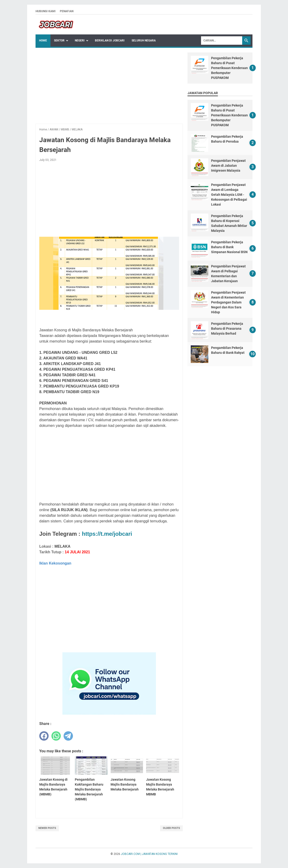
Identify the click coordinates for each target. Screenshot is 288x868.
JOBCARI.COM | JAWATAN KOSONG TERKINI (149, 854)
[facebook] (44, 736)
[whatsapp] (56, 736)
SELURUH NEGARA (144, 41)
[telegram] (68, 736)
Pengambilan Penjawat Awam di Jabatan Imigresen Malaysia (228, 166)
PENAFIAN (67, 11)
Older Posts (171, 828)
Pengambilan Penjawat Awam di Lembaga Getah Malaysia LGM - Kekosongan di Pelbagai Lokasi (229, 195)
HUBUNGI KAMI (46, 11)
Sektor (59, 41)
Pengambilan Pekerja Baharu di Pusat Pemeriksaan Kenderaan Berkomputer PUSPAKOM (229, 68)
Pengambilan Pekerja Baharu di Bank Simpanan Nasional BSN (229, 247)
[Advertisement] (109, 85)
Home (43, 41)
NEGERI (80, 41)
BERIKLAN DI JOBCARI (110, 41)
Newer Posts (47, 828)
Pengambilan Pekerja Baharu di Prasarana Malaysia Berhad (227, 329)
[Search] (222, 41)
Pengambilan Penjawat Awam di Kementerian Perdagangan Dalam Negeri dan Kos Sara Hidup (228, 302)
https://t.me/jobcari (107, 534)
